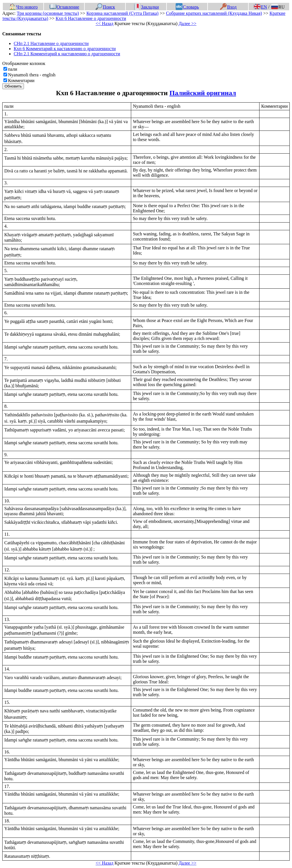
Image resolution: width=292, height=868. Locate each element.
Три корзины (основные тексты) (48, 13)
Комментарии (21, 81)
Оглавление (64, 7)
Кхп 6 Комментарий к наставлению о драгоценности (65, 49)
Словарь (187, 7)
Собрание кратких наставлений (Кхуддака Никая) (214, 13)
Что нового (23, 7)
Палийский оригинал (203, 93)
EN (260, 7)
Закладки (146, 7)
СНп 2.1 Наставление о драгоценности (51, 43)
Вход (228, 7)
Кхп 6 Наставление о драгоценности (91, 18)
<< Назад (104, 24)
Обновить (13, 86)
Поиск (105, 7)
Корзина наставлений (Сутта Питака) (122, 13)
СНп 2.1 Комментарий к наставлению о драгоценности (67, 54)
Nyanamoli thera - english (32, 75)
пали (13, 69)
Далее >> (187, 24)
